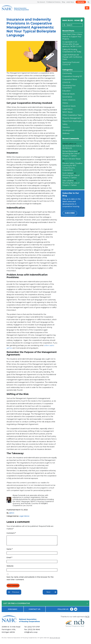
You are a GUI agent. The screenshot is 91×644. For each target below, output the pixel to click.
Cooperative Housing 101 (72, 76)
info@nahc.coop (32, 634)
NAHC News (67, 112)
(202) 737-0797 (34, 629)
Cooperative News (70, 79)
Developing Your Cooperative (69, 87)
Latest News (70, 2)
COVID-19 (66, 82)
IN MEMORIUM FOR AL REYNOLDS (72, 147)
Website (10, 568)
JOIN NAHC (13, 611)
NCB (87, 618)
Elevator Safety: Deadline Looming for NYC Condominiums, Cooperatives (72, 167)
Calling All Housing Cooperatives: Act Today (72, 51)
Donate (81, 2)
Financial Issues (69, 94)
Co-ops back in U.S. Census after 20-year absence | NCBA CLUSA (72, 44)
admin (12, 513)
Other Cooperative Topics (72, 115)
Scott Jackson (68, 173)
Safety (65, 124)
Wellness (66, 133)
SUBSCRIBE (70, 213)
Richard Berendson (70, 151)
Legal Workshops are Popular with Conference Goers (72, 57)
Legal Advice (24, 516)
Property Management (72, 118)
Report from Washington (72, 121)
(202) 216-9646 (35, 631)
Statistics (66, 127)
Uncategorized (68, 130)
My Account (41, 2)
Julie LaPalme (68, 181)
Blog (63, 2)
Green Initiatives (69, 100)
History (65, 103)
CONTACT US (35, 611)
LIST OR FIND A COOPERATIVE (45, 605)
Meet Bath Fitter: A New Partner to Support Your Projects (72, 37)
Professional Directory (54, 2)
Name (10, 551)
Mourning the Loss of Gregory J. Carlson (71, 155)
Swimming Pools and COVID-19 (71, 63)
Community (67, 73)
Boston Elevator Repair (72, 159)
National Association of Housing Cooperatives (22, 639)
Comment (11, 533)
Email (9, 559)
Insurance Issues (69, 106)
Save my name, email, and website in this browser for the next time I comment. (30, 580)
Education (66, 91)
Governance (67, 97)
